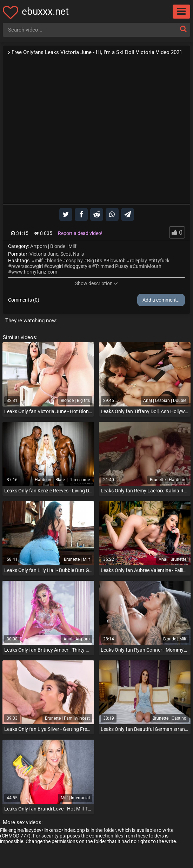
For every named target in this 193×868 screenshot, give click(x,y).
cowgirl (55, 266)
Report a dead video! (80, 233)
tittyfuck (160, 261)
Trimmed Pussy (112, 266)
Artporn (39, 246)
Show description (96, 283)
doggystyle (79, 266)
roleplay (138, 261)
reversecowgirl (27, 266)
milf (39, 261)
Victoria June (44, 254)
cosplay (74, 261)
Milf (72, 246)
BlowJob (116, 261)
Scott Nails (72, 254)
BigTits (95, 261)
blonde (54, 261)
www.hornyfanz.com (34, 272)
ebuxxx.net (45, 11)
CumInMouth (147, 266)
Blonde (58, 246)
